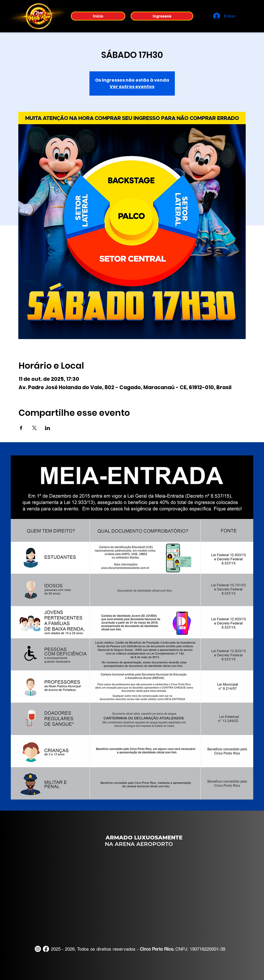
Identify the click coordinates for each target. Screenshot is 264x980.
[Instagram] (38, 949)
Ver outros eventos (132, 87)
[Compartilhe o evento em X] (34, 428)
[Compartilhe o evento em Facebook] (21, 428)
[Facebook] (46, 949)
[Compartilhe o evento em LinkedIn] (48, 428)
